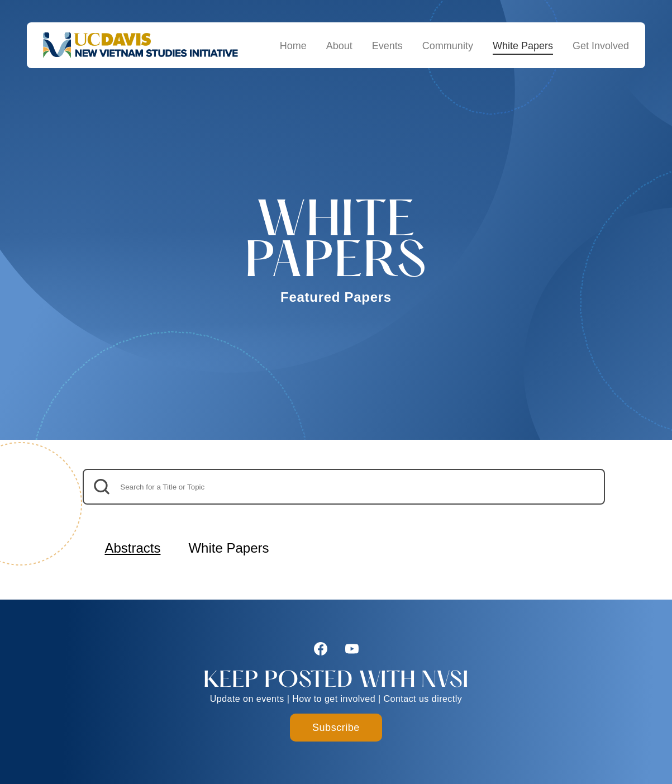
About (339, 46)
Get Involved (601, 46)
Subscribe (336, 728)
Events (387, 46)
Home (293, 46)
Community (448, 46)
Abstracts (132, 548)
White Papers (523, 46)
